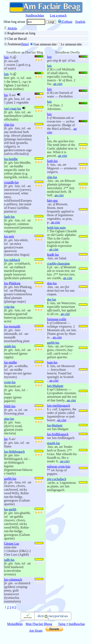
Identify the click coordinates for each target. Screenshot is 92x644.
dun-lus (52, 283)
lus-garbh (10, 509)
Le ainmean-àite (71, 44)
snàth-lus (10, 346)
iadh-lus (9, 560)
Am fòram (36, 631)
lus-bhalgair (55, 425)
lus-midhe (11, 362)
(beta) (25, 44)
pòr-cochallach (57, 479)
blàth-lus (10, 406)
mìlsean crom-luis (59, 467)
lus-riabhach (12, 260)
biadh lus (53, 255)
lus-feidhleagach (58, 434)
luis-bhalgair (55, 386)
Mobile (10, 28)
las (6, 439)
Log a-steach (58, 15)
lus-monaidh (12, 326)
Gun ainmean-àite (45, 44)
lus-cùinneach (13, 580)
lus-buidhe (11, 159)
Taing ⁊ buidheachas (72, 624)
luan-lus (52, 362)
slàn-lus (9, 125)
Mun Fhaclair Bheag (39, 624)
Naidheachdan (35, 15)
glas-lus (9, 419)
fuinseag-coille (57, 319)
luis (6, 57)
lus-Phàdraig (12, 283)
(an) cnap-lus (13, 108)
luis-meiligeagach (59, 406)
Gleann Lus (12, 544)
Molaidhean (15, 624)
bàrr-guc (52, 201)
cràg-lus (9, 307)
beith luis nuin (56, 228)
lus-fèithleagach (14, 452)
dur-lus (52, 299)
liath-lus (9, 217)
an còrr (58, 84)
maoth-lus (53, 443)
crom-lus (10, 382)
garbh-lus (10, 479)
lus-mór (9, 236)
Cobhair (65, 22)
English (80, 22)
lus (6, 95)
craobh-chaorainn (58, 263)
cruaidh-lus (11, 182)
